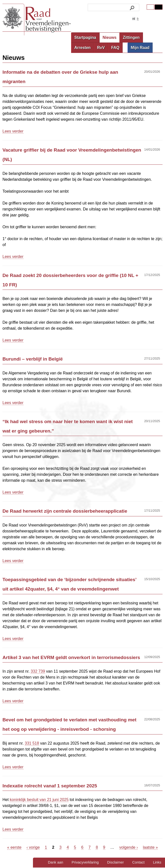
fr (138, 19)
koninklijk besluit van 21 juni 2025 (39, 800)
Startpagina (85, 37)
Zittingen (131, 37)
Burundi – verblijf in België (33, 359)
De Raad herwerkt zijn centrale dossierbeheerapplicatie (65, 511)
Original (150, 7)
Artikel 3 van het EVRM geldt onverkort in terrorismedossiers (71, 657)
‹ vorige (33, 847)
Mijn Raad (140, 48)
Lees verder (13, 131)
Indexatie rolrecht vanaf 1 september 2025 (50, 786)
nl (134, 19)
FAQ (115, 48)
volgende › (129, 847)
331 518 (32, 743)
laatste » (150, 847)
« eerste (14, 847)
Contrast (159, 7)
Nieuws (110, 37)
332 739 (38, 671)
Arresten (82, 48)
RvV (101, 48)
